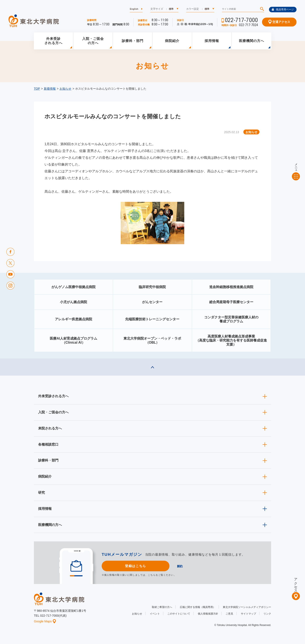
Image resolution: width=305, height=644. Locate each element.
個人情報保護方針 (208, 614)
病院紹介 (172, 41)
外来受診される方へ (53, 41)
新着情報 (50, 89)
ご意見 (229, 614)
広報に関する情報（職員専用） (198, 607)
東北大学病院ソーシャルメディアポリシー (247, 607)
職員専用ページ (283, 10)
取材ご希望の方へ (162, 607)
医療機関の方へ (252, 41)
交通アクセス (279, 22)
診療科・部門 (133, 41)
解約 (180, 566)
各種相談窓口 (48, 444)
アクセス (296, 583)
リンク (267, 614)
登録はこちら (135, 566)
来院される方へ (50, 428)
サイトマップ (248, 614)
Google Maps (45, 621)
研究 (42, 493)
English (134, 9)
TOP (37, 89)
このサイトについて (179, 614)
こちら (152, 575)
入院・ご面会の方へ (93, 41)
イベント (155, 614)
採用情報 (212, 41)
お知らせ (65, 89)
